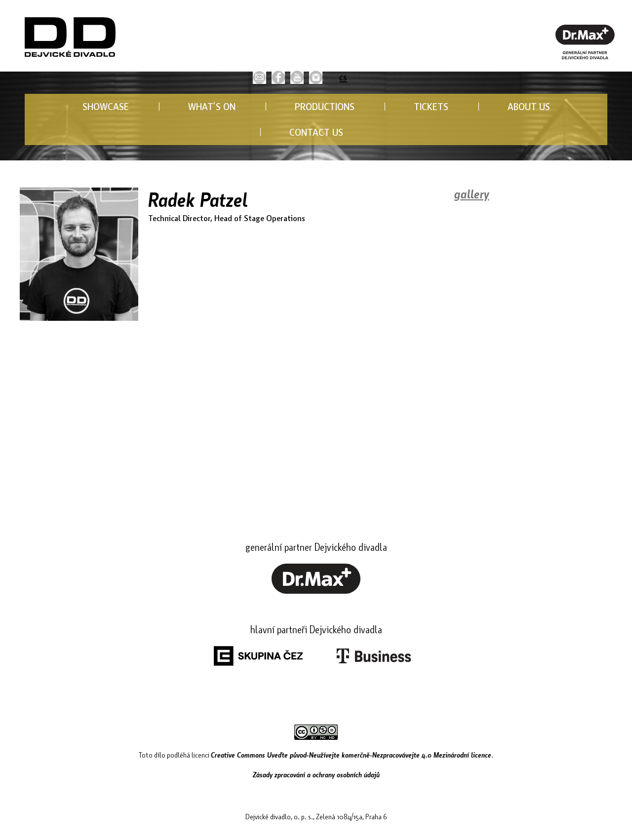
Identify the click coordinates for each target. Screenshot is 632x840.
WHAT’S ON (212, 106)
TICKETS (431, 106)
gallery (472, 193)
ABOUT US (529, 106)
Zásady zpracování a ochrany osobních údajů (316, 774)
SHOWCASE (106, 106)
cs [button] (343, 76)
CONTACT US (316, 132)
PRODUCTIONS (325, 106)
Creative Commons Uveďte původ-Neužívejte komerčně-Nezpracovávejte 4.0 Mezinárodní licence (351, 755)
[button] (259, 77)
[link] (278, 77)
